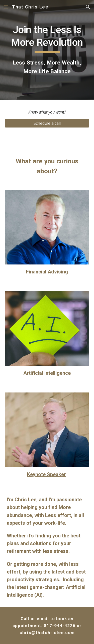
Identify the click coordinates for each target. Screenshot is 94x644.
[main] (47, 50)
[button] (6, 7)
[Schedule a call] (47, 123)
